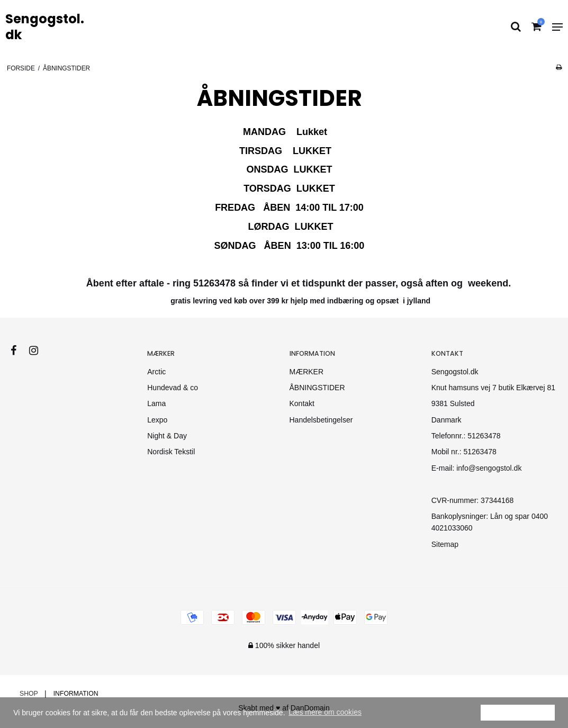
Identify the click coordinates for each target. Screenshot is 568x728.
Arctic (156, 372)
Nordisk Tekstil (171, 452)
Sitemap (445, 544)
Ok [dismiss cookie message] (518, 712)
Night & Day (167, 436)
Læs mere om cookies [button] (325, 712)
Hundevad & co (173, 388)
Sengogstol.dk (45, 27)
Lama (156, 403)
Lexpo (157, 420)
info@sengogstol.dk (489, 468)
